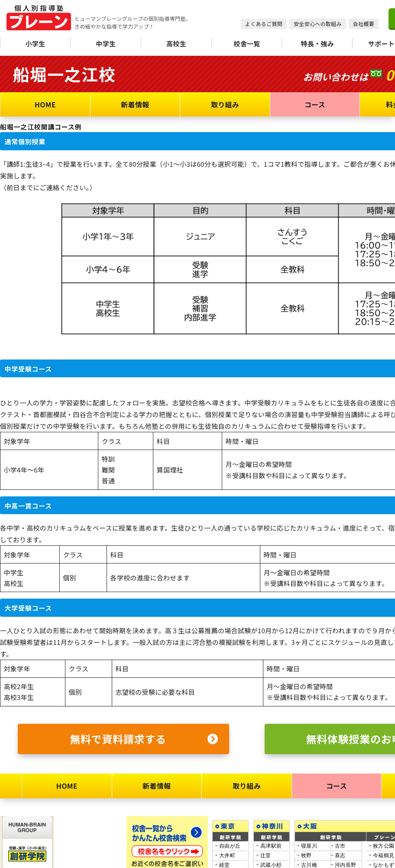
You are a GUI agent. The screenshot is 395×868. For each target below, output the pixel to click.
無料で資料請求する (144, 739)
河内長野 (345, 865)
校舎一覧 (247, 44)
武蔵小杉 (271, 865)
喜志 (340, 855)
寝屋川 (309, 846)
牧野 (306, 855)
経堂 (225, 865)
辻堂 (266, 855)
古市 (340, 846)
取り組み (225, 104)
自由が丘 (230, 846)
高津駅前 (271, 846)
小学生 (35, 44)
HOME (45, 104)
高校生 (176, 44)
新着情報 (135, 104)
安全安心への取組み (318, 24)
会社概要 (364, 24)
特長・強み (318, 44)
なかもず (384, 865)
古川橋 (309, 865)
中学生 (106, 44)
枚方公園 (384, 846)
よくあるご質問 (264, 24)
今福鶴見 (384, 855)
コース (315, 104)
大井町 (227, 855)
